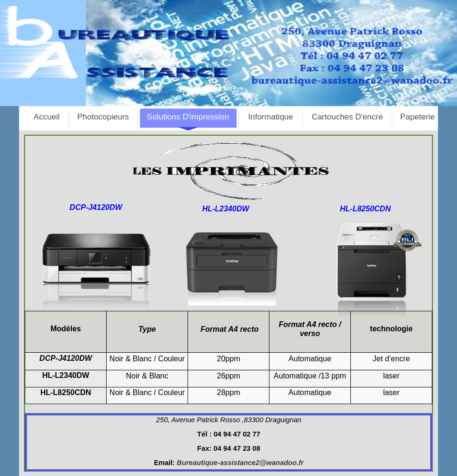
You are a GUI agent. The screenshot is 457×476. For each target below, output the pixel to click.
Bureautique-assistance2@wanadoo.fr (240, 463)
